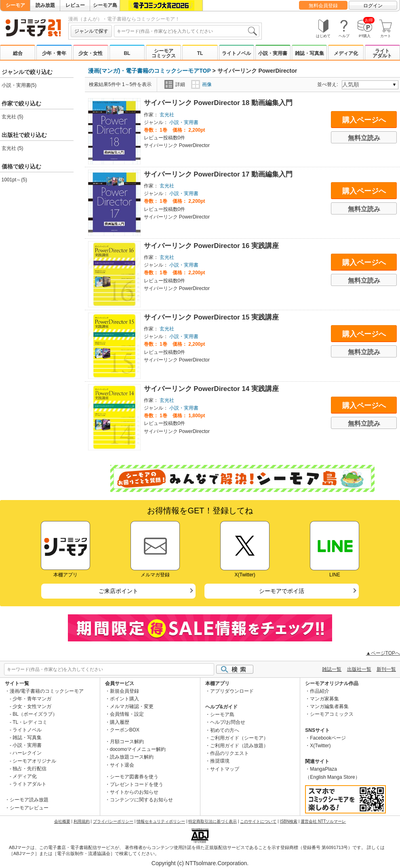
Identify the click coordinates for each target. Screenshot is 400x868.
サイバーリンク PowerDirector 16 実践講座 (211, 246)
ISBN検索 (289, 821)
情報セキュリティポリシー (161, 821)
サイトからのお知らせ (134, 792)
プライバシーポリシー (113, 821)
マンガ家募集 (324, 699)
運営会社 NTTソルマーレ (323, 821)
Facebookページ (328, 738)
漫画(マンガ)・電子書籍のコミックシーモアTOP (149, 71)
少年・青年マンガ (32, 699)
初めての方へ (225, 730)
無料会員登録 (323, 6)
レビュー (75, 5)
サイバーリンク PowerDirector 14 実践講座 (211, 389)
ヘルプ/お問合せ (228, 722)
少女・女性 (91, 53)
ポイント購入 (124, 699)
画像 (201, 84)
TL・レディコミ (30, 722)
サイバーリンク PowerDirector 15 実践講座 (211, 317)
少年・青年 (54, 53)
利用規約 (82, 821)
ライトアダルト (382, 53)
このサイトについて (258, 821)
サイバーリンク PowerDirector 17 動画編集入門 (218, 174)
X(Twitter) (320, 746)
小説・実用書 (273, 53)
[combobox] (187, 31)
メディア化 (346, 53)
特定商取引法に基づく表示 (213, 821)
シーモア (15, 5)
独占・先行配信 (29, 769)
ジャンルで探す (91, 31)
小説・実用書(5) (19, 85)
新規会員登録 (124, 691)
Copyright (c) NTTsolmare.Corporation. (200, 863)
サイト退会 (122, 765)
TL (200, 53)
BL (127, 53)
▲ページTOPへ (383, 653)
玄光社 (167, 115)
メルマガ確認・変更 (132, 706)
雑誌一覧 (332, 669)
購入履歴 (120, 722)
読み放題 (45, 5)
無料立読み (364, 138)
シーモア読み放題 (29, 800)
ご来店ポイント (118, 591)
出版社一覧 (359, 669)
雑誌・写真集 (309, 53)
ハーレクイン (27, 753)
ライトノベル (236, 53)
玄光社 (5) (13, 117)
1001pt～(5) (14, 180)
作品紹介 (320, 691)
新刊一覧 (386, 669)
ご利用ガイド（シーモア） (239, 738)
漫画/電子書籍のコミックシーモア (47, 691)
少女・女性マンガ (32, 706)
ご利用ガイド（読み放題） (239, 746)
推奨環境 (220, 761)
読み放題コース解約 (132, 757)
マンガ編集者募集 (329, 706)
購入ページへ (364, 120)
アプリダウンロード (232, 691)
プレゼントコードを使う (137, 784)
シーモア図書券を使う (134, 777)
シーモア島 (105, 5)
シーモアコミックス (164, 53)
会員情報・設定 (127, 714)
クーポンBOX (125, 730)
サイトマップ (225, 769)
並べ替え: (329, 84)
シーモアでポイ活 (282, 591)
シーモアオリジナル (34, 761)
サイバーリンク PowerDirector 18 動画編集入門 (218, 103)
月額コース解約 (127, 742)
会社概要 (62, 821)
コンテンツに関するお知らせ (141, 800)
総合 (18, 53)
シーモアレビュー (29, 808)
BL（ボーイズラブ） (35, 714)
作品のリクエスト (229, 753)
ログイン (373, 6)
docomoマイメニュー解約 (138, 749)
